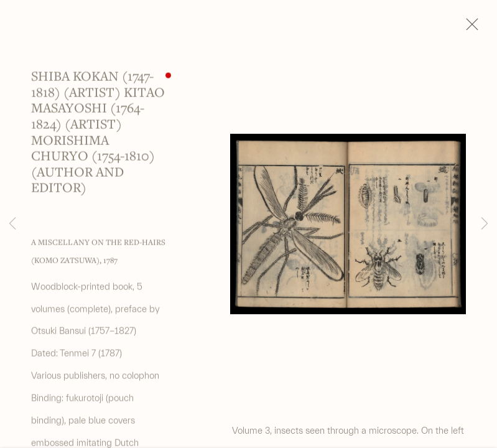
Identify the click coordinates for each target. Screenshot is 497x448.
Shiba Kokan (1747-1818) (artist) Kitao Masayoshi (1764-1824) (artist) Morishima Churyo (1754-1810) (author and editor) (98, 134)
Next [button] (485, 224)
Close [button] (469, 28)
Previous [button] (12, 224)
